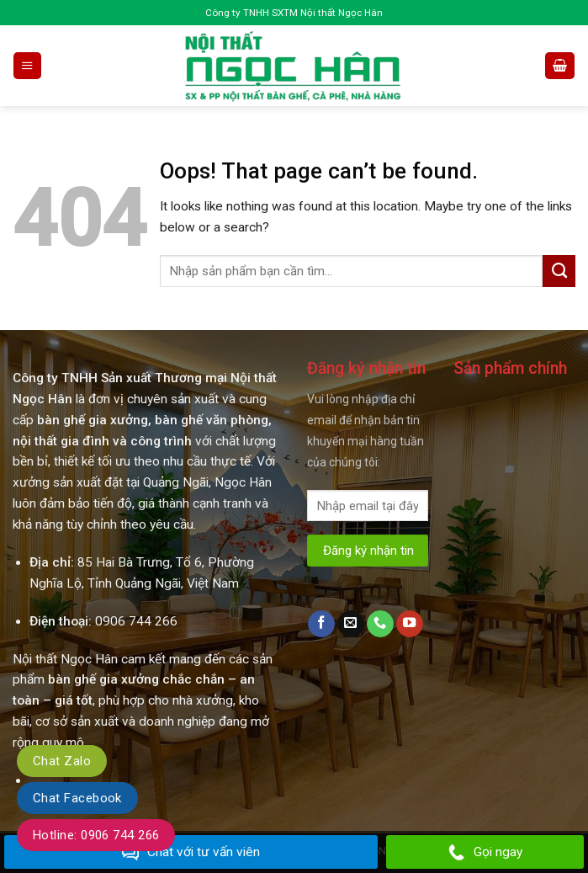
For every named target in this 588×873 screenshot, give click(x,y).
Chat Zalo (62, 761)
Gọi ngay (485, 853)
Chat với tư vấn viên (191, 853)
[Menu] (27, 66)
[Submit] (559, 271)
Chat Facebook (77, 798)
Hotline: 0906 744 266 (96, 835)
